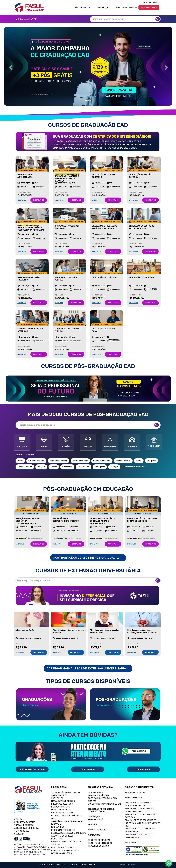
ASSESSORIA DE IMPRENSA (26, 828)
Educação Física (80, 461)
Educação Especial (59, 461)
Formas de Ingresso (61, 810)
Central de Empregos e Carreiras (69, 833)
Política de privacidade (128, 865)
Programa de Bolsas (136, 792)
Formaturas (58, 827)
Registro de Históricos (100, 843)
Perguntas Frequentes (63, 830)
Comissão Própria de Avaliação (67, 821)
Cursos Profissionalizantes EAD (105, 804)
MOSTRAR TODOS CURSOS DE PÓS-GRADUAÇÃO (88, 558)
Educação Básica (36, 461)
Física (139, 461)
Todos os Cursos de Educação (134, 467)
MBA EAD (92, 801)
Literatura (67, 467)
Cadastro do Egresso (62, 836)
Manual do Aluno (97, 830)
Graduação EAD (96, 792)
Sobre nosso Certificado (32, 769)
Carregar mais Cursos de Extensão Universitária (88, 668)
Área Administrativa (150, 2)
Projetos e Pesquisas (62, 813)
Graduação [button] (104, 8)
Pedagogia (100, 467)
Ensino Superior (123, 461)
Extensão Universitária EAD (102, 798)
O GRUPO (18, 819)
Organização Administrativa (66, 792)
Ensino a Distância (102, 461)
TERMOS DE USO (22, 831)
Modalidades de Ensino (63, 801)
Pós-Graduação (96, 819)
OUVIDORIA (19, 834)
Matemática (84, 467)
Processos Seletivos (62, 804)
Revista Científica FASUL (64, 847)
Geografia (152, 461)
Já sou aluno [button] (149, 8)
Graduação (94, 816)
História (41, 467)
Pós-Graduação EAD (98, 795)
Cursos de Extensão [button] (126, 8)
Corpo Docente (59, 795)
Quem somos (143, 769)
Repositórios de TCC (98, 846)
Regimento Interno (61, 807)
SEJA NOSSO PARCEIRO (25, 822)
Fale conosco (88, 769)
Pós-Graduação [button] (84, 8)
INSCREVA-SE (39, 200)
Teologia (114, 467)
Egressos (56, 824)
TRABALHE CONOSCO (24, 825)
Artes (20, 461)
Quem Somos (57, 798)
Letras (54, 467)
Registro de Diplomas (99, 840)
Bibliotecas (57, 839)
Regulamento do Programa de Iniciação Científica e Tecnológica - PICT (143, 823)
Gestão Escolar (25, 467)
